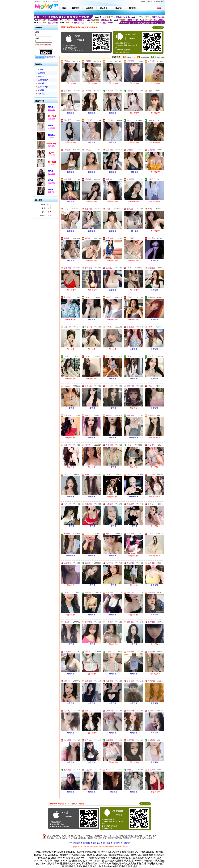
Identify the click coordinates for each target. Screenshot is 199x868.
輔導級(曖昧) (146, 57)
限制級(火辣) (131, 57)
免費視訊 (71, 113)
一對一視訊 (134, 231)
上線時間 (41, 73)
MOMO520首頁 (75, 843)
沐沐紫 (51, 164)
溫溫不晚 (51, 119)
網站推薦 (41, 83)
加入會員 (107, 843)
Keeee (51, 137)
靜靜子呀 (51, 110)
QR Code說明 (158, 27)
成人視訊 (41, 94)
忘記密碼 (52, 57)
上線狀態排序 (43, 80)
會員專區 (96, 843)
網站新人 (41, 76)
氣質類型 (51, 174)
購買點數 (86, 843)
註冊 (46, 57)
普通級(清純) (160, 57)
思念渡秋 (51, 146)
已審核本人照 (43, 87)
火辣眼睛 (51, 128)
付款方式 (127, 843)
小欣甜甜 (51, 155)
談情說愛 (41, 90)
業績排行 (41, 69)
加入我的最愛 (159, 1)
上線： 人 (46, 205)
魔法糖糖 (51, 183)
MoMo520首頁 (147, 1)
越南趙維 (51, 192)
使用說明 (117, 843)
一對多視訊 (134, 172)
